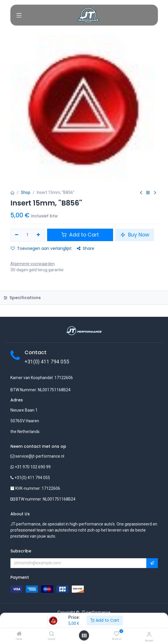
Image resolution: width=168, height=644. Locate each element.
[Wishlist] (117, 634)
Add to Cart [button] (80, 235)
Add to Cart (105, 620)
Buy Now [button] (135, 235)
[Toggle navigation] (19, 15)
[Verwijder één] (17, 235)
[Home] (19, 634)
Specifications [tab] (22, 298)
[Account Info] (149, 634)
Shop (26, 192)
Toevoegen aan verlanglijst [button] (41, 248)
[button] (152, 563)
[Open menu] (84, 636)
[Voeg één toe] (38, 235)
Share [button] (86, 248)
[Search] (52, 634)
